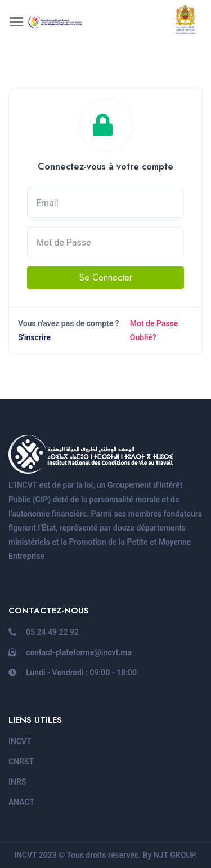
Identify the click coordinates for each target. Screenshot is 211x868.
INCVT (20, 741)
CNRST (21, 762)
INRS (17, 782)
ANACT (21, 802)
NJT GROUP (174, 855)
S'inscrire (34, 337)
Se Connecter (106, 277)
